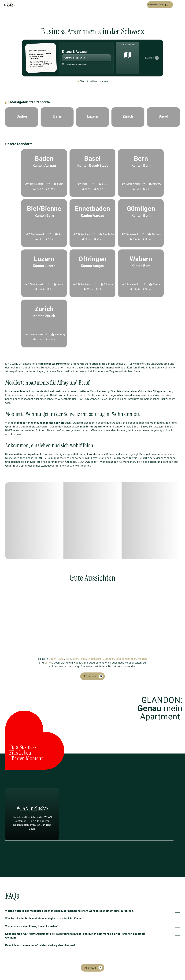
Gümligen (109, 659)
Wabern (142, 659)
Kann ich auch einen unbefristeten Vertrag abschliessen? (40, 945)
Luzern (120, 659)
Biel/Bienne (79, 659)
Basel (61, 659)
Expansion (90, 676)
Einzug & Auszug (74, 52)
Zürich (48, 663)
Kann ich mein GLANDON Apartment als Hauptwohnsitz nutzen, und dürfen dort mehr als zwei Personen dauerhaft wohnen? (75, 936)
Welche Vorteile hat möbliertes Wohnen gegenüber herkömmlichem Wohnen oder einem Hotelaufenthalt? (70, 911)
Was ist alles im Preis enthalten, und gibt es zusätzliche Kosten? (44, 919)
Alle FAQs (90, 968)
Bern (68, 659)
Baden (53, 659)
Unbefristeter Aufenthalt (76, 65)
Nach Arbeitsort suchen (94, 81)
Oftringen (131, 659)
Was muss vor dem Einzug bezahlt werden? (32, 926)
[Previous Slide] (50, 814)
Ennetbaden (94, 659)
